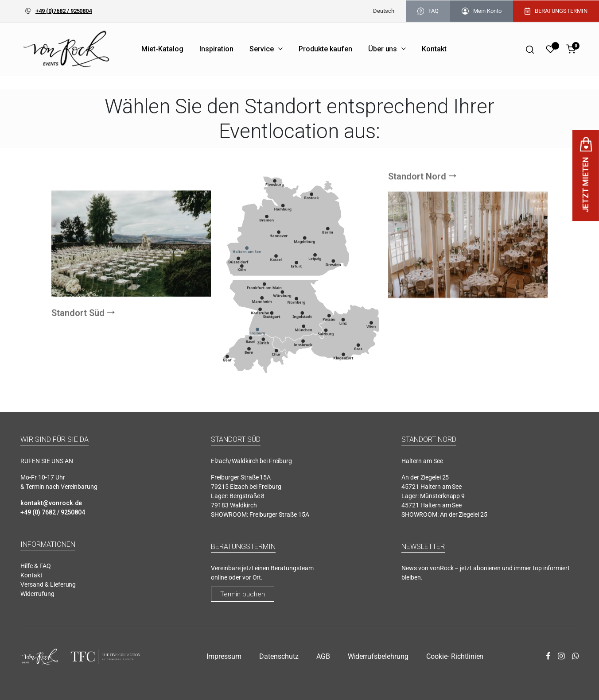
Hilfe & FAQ (36, 566)
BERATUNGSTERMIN (556, 11)
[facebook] (548, 657)
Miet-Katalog (162, 49)
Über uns (383, 49)
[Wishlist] (550, 49)
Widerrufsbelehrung (378, 656)
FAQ (428, 11)
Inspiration (217, 49)
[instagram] (561, 657)
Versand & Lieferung (48, 584)
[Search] (530, 49)
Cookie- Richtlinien (455, 656)
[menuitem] (384, 11)
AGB (323, 656)
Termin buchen (243, 594)
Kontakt (434, 49)
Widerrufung (37, 594)
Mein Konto (482, 11)
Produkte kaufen (325, 49)
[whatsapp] (575, 657)
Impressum (224, 656)
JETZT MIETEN (585, 175)
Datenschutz (279, 656)
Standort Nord (417, 141)
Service (262, 49)
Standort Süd (78, 348)
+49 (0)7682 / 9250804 (64, 11)
